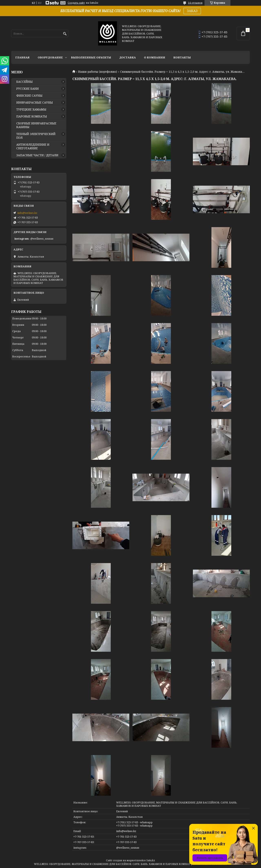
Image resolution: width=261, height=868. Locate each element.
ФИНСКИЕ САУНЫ (29, 96)
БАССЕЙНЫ (24, 82)
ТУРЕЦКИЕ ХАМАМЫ (31, 109)
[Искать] (65, 34)
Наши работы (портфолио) (98, 72)
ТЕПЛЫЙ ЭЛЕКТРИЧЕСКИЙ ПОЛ (36, 136)
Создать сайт (76, 3)
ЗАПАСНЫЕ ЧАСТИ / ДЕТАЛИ (37, 155)
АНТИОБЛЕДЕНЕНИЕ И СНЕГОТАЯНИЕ (33, 146)
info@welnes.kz (126, 831)
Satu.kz (151, 860)
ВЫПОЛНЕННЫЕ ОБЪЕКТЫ (91, 57)
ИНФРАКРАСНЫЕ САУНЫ (35, 103)
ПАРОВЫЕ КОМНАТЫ (32, 116)
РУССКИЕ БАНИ (28, 89)
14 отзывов (195, 3)
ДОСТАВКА (128, 57)
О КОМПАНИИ (155, 57)
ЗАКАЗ (192, 11)
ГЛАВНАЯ (22, 57)
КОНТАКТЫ (182, 57)
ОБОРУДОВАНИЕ (50, 57)
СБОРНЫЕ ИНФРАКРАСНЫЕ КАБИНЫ (36, 125)
